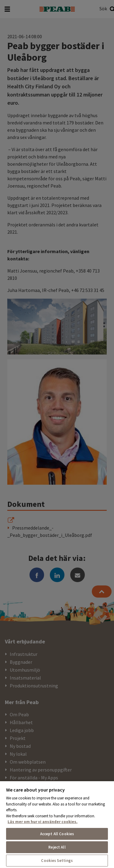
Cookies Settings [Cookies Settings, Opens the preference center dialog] (57, 861)
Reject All (57, 847)
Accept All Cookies (57, 834)
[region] (57, 824)
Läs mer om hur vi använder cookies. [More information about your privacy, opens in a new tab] (43, 822)
